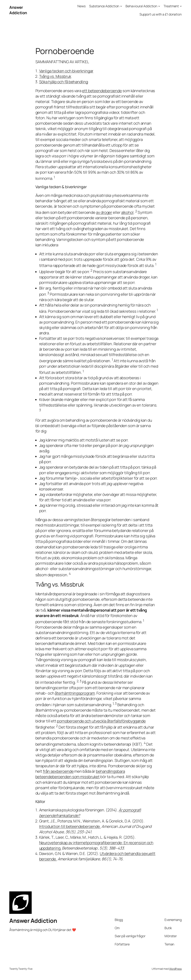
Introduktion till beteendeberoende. (70, 826)
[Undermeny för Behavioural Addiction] (159, 6)
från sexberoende (58, 771)
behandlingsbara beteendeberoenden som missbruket (80, 774)
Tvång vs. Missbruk (55, 76)
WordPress (175, 969)
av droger (104, 212)
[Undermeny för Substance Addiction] (121, 6)
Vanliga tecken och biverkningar (66, 71)
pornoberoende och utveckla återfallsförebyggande (101, 721)
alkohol (127, 212)
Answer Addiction (18, 10)
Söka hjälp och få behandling (64, 82)
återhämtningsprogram (75, 693)
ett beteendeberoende (102, 91)
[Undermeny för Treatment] (181, 6)
